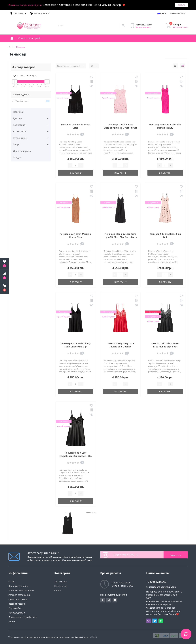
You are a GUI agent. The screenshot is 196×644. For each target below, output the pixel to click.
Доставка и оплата (18, 586)
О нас (11, 582)
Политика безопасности (21, 590)
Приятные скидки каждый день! (26, 5)
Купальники (20, 138)
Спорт (16, 144)
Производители (17, 613)
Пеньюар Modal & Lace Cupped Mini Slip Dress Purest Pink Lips (120, 128)
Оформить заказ (180, 27)
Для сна (17, 118)
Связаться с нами (18, 599)
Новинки (18, 112)
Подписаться (176, 555)
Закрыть (181, 5)
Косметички (61, 586)
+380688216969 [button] (156, 582)
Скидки (17, 157)
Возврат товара (17, 604)
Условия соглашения (19, 595)
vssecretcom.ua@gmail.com (161, 587)
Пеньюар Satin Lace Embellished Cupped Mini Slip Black (76, 456)
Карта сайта (15, 608)
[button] (18, 13)
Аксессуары (20, 131)
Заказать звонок (143, 27)
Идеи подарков (22, 151)
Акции (12, 622)
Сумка (57, 590)
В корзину (76, 173)
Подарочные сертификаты (23, 617)
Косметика (19, 125)
